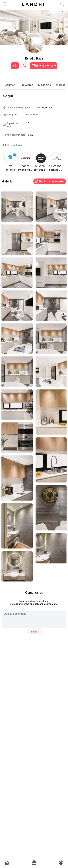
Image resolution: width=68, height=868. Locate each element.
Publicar (34, 632)
